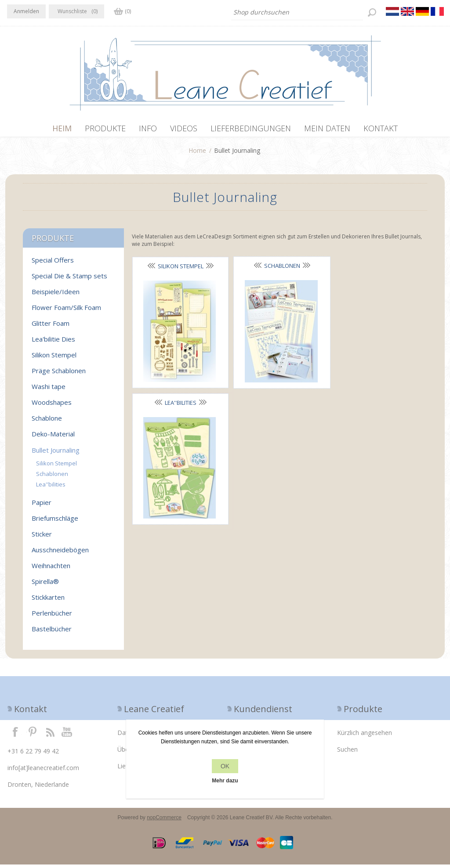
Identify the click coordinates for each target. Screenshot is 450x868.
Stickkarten (48, 601)
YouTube (67, 735)
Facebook (15, 735)
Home (197, 154)
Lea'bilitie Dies (53, 342)
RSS (50, 735)
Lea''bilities (373, 270)
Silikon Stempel (178, 270)
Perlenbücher (52, 616)
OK (225, 766)
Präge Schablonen (59, 374)
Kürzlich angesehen (365, 736)
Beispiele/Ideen (56, 295)
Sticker (42, 537)
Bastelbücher (52, 632)
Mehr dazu (225, 781)
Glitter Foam (51, 327)
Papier (42, 506)
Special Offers (53, 263)
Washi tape (49, 390)
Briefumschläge (55, 522)
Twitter (33, 735)
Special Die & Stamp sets (69, 279)
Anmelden (26, 11)
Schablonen (276, 269)
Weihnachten (51, 569)
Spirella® (45, 585)
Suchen (347, 753)
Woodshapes (52, 406)
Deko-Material (53, 437)
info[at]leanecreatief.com (43, 771)
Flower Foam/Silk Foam (66, 311)
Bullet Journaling (56, 454)
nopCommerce (164, 821)
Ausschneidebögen (60, 553)
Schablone (47, 421)
